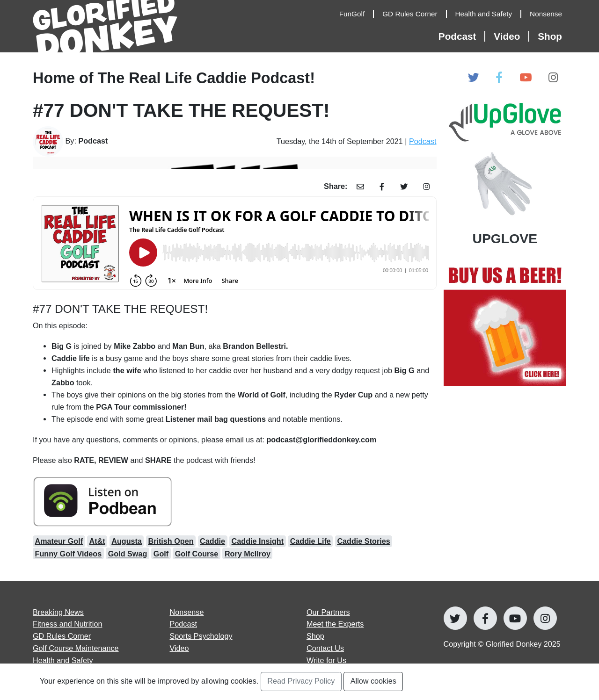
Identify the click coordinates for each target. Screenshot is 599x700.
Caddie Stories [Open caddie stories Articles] (363, 541)
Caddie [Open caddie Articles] (212, 541)
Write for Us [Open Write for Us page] (326, 660)
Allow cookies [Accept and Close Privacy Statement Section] (373, 681)
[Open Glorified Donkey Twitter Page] (473, 78)
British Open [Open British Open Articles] (171, 541)
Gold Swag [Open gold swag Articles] (128, 554)
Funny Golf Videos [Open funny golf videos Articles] (69, 554)
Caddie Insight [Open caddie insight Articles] (258, 541)
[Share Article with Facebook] (382, 187)
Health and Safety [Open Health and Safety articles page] (63, 660)
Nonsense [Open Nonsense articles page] (187, 612)
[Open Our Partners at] (505, 325)
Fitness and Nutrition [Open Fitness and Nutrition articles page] (67, 624)
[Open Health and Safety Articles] (489, 14)
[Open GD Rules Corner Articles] (414, 14)
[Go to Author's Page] (95, 141)
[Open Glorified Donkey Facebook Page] (499, 78)
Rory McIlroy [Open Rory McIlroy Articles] (248, 554)
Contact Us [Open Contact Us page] (325, 648)
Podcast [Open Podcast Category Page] (423, 141)
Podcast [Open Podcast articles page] (184, 624)
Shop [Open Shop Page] (550, 36)
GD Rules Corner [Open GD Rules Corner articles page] (62, 636)
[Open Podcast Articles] (462, 36)
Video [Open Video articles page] (179, 648)
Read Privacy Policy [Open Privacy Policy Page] (301, 681)
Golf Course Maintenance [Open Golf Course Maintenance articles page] (76, 648)
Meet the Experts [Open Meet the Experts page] (335, 624)
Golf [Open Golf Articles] (161, 554)
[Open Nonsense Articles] (548, 14)
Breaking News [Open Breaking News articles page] (58, 612)
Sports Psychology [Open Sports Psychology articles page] (201, 636)
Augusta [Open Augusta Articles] (127, 541)
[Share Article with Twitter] (404, 187)
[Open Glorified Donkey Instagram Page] (553, 78)
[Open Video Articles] (511, 36)
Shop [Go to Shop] (315, 636)
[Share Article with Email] (360, 187)
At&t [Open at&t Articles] (97, 541)
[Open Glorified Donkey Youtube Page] (526, 78)
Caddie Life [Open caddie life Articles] (310, 541)
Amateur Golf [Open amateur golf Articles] (59, 541)
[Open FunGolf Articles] (357, 14)
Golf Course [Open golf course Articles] (197, 554)
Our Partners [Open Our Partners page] (328, 612)
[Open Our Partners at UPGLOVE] (505, 173)
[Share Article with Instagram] (427, 187)
